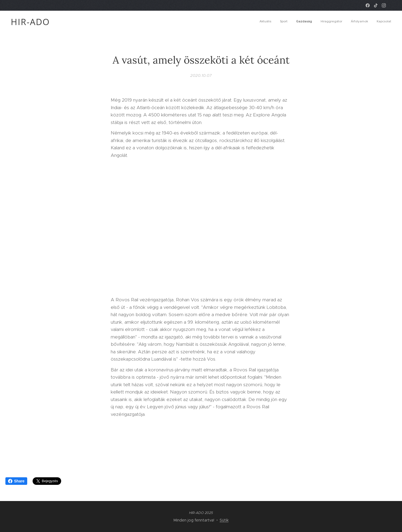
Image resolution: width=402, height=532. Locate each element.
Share (16, 481)
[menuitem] (350, 22)
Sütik (224, 520)
